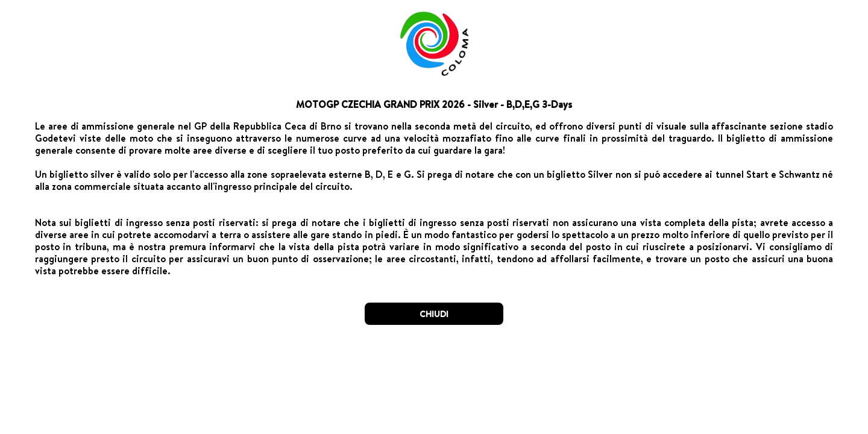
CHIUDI (434, 314)
